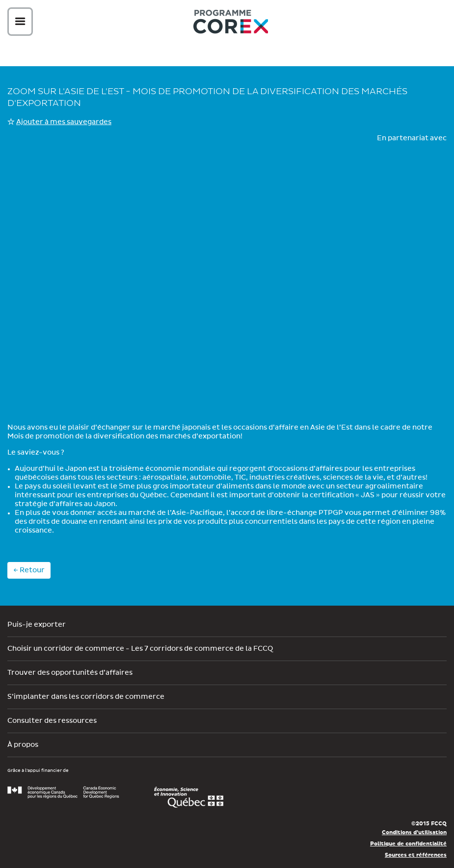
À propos (23, 745)
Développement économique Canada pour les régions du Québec (63, 792)
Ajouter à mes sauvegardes (64, 122)
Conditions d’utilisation (414, 832)
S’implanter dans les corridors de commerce (86, 697)
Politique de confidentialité (408, 844)
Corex (231, 23)
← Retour (29, 570)
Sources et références (416, 855)
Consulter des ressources (52, 721)
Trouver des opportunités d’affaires (70, 673)
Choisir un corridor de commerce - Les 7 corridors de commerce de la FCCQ (140, 649)
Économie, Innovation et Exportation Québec (189, 797)
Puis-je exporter (37, 625)
